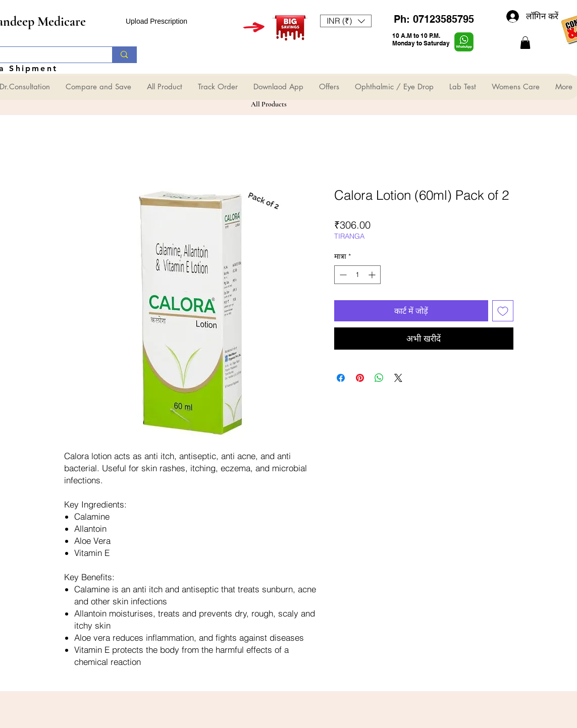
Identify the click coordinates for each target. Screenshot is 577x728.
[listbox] (346, 21)
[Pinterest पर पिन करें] (360, 378)
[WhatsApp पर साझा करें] (379, 378)
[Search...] (124, 55)
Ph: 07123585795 (434, 19)
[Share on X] (398, 378)
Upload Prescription (156, 21)
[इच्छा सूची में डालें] (503, 311)
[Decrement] (342, 275)
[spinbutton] (357, 275)
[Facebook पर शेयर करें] (341, 378)
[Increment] (373, 275)
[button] (346, 21)
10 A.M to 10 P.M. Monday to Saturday (421, 39)
